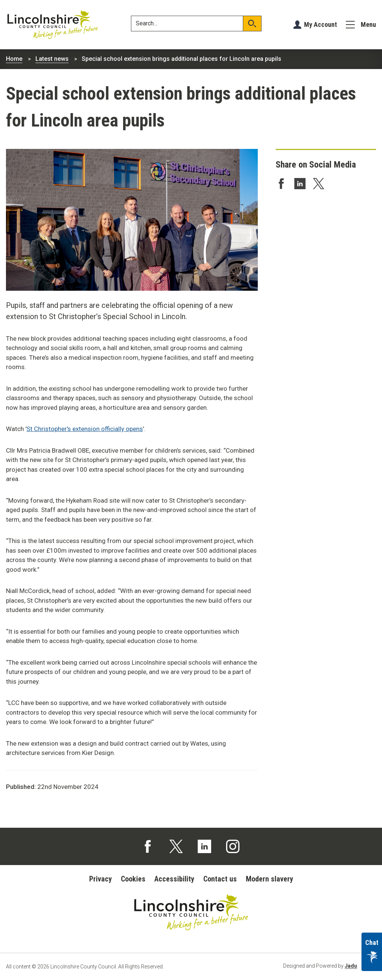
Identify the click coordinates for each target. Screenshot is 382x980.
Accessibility (174, 879)
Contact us (220, 879)
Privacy (101, 879)
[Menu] (361, 25)
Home (14, 59)
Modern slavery (270, 879)
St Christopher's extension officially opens (85, 429)
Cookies (133, 879)
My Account (320, 24)
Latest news (52, 59)
